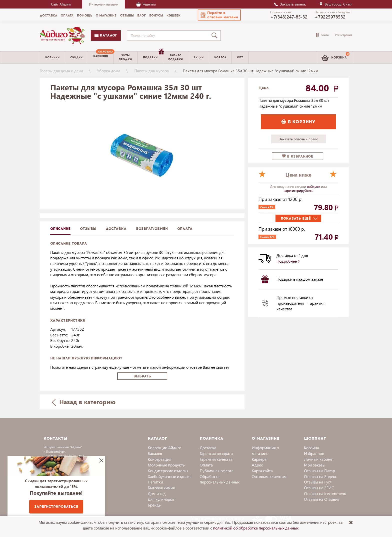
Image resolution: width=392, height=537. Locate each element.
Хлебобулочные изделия (170, 476)
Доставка (208, 448)
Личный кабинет (319, 459)
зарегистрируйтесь (298, 190)
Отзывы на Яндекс (320, 476)
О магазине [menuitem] (106, 16)
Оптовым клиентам (269, 476)
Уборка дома (109, 71)
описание (60, 229)
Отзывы (88, 229)
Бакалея (155, 453)
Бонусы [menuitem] (156, 16)
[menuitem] (101, 58)
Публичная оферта (217, 471)
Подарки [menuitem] (153, 56)
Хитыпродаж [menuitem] (125, 57)
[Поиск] (215, 36)
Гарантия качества (216, 459)
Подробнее (288, 261)
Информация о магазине (265, 450)
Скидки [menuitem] (76, 57)
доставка (116, 229)
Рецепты (146, 4)
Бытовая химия (161, 488)
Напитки (155, 482)
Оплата (185, 229)
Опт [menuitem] (240, 57)
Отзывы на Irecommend (325, 493)
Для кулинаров (161, 499)
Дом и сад (157, 493)
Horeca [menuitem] (220, 57)
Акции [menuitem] (198, 57)
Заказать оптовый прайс (298, 139)
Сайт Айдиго (61, 4)
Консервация (159, 459)
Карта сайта (262, 471)
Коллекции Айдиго (164, 448)
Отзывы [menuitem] (127, 16)
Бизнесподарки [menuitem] (175, 57)
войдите (314, 186)
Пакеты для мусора (151, 71)
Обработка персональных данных (220, 479)
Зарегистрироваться (56, 507)
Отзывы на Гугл (318, 482)
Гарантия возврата (216, 453)
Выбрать (142, 376)
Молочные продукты (167, 465)
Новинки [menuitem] (52, 57)
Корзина (311, 448)
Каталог (106, 35)
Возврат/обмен (152, 229)
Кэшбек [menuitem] (173, 16)
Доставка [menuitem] (48, 16)
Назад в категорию (84, 402)
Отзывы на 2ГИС (319, 488)
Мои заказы (315, 465)
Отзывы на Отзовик (322, 499)
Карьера (259, 459)
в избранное (297, 156)
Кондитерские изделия (168, 471)
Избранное (314, 453)
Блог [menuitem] (141, 16)
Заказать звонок (290, 4)
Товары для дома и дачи (61, 71)
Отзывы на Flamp (319, 471)
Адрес (257, 465)
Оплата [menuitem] (67, 16)
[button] (219, 15)
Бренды (155, 505)
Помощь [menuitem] (85, 16)
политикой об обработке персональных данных (256, 528)
